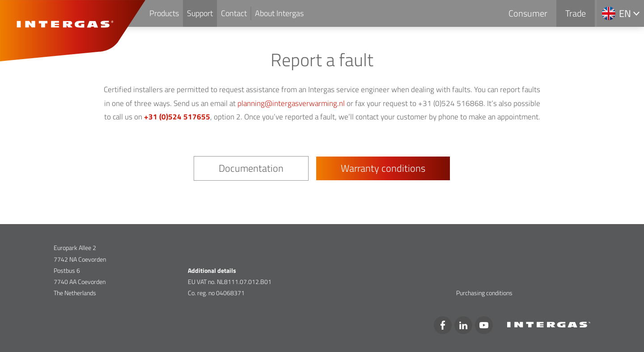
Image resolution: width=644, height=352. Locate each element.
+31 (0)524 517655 (177, 117)
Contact (234, 13)
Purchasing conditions (484, 293)
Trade (576, 13)
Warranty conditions (383, 168)
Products (164, 13)
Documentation (251, 168)
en (625, 13)
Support (200, 13)
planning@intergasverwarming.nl (291, 103)
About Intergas (279, 13)
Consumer (528, 13)
